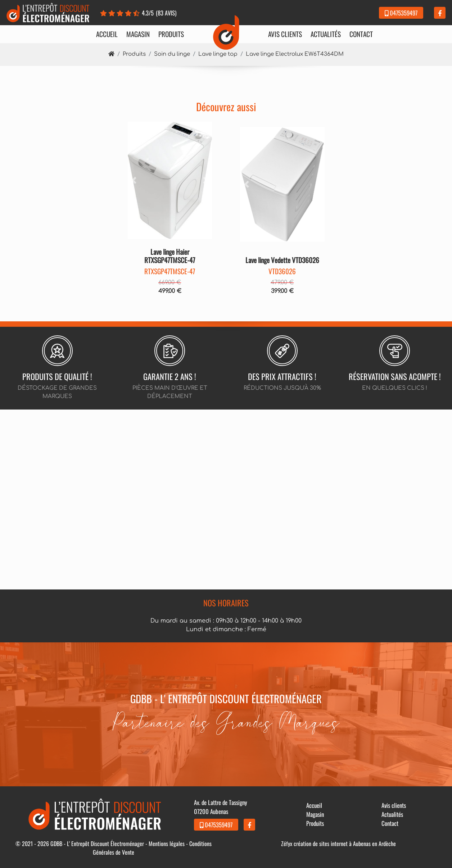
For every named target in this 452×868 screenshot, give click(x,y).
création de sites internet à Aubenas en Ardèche (345, 844)
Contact (361, 34)
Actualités (326, 34)
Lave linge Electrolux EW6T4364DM (295, 54)
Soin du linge (172, 54)
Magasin (138, 34)
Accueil (107, 34)
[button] (134, 180)
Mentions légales (167, 844)
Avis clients (285, 34)
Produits (171, 34)
